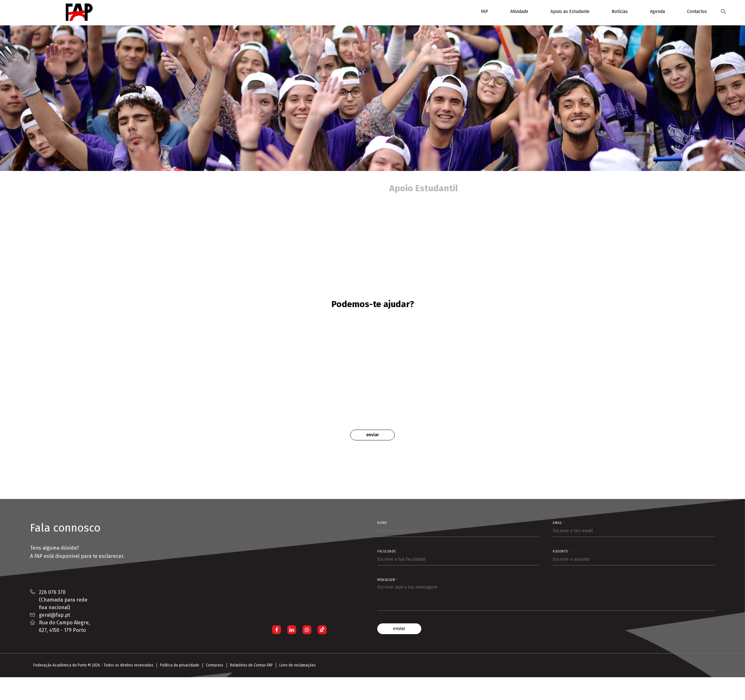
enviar (399, 629)
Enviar (373, 435)
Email (559, 523)
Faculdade (387, 552)
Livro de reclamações (298, 665)
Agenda (657, 12)
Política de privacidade (180, 665)
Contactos (697, 12)
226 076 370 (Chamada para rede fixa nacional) (63, 600)
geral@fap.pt (54, 615)
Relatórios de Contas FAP (251, 665)
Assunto (562, 552)
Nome (383, 523)
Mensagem (387, 580)
